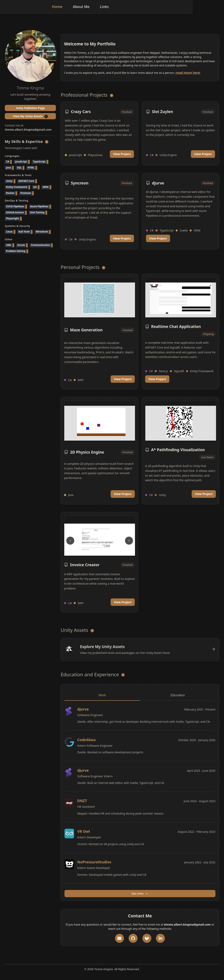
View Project (122, 154)
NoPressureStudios (94, 862)
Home (89, 7)
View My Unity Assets (34, 116)
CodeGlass (86, 740)
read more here (188, 73)
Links (136, 7)
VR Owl (84, 831)
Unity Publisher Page (30, 108)
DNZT (82, 801)
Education (178, 695)
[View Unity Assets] (140, 649)
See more (140, 894)
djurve (83, 709)
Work (102, 695)
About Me (113, 7)
